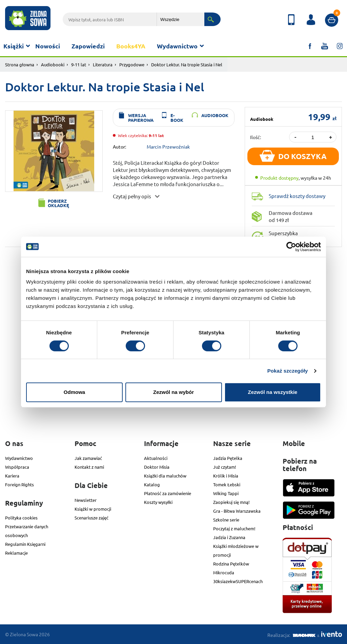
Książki (14, 46)
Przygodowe (132, 64)
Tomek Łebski (227, 484)
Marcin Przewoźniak (168, 146)
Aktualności (156, 458)
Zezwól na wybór (173, 392)
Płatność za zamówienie (168, 493)
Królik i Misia (226, 476)
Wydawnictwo (177, 46)
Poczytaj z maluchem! (234, 528)
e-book (177, 117)
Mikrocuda (224, 572)
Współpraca (17, 467)
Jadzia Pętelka (228, 458)
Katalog (152, 484)
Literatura (103, 64)
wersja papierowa (141, 117)
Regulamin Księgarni (25, 544)
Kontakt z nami (89, 467)
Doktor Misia (157, 467)
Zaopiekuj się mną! (231, 502)
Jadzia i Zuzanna (229, 537)
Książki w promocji (93, 509)
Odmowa (74, 392)
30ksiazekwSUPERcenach (238, 581)
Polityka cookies (21, 518)
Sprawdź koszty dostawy (297, 196)
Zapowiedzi (88, 46)
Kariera (12, 476)
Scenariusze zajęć (91, 518)
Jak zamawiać (88, 458)
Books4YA (131, 46)
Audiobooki (53, 64)
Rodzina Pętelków (231, 564)
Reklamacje (16, 553)
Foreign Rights (19, 484)
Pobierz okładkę (58, 203)
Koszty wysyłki (158, 502)
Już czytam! (225, 467)
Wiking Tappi (226, 493)
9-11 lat (79, 64)
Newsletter (86, 500)
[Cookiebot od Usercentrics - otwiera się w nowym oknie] (291, 247)
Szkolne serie (226, 520)
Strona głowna (20, 64)
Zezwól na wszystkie (273, 392)
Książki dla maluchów (165, 476)
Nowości (48, 46)
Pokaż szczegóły (288, 371)
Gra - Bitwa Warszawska (237, 511)
